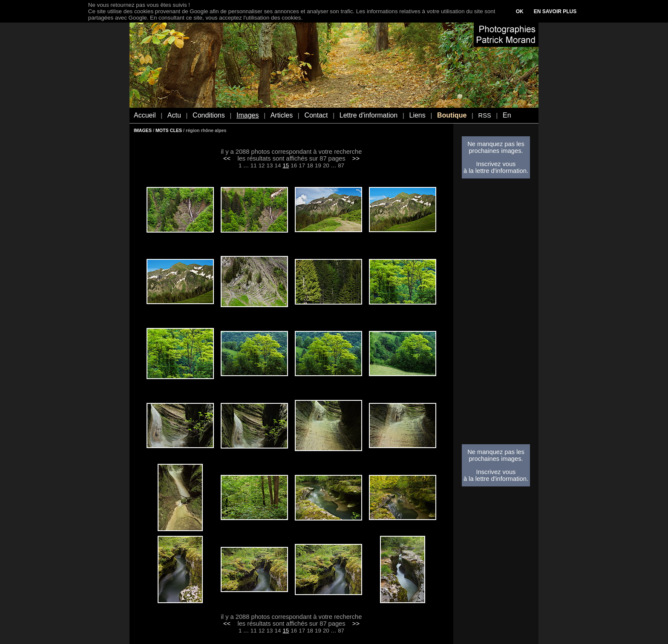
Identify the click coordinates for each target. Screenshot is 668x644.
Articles (282, 115)
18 (310, 165)
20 (326, 165)
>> (356, 158)
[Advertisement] (496, 314)
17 (302, 165)
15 (286, 165)
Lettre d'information (369, 115)
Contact (316, 115)
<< (227, 158)
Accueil (145, 115)
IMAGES (143, 130)
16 (294, 165)
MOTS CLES (169, 130)
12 (262, 165)
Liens (417, 115)
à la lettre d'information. (496, 171)
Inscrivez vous (496, 164)
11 (254, 165)
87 (341, 165)
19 (318, 165)
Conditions (209, 115)
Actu (174, 115)
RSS (485, 115)
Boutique (452, 115)
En (507, 115)
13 (270, 165)
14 (278, 165)
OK (520, 11)
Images (248, 115)
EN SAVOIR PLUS (555, 11)
